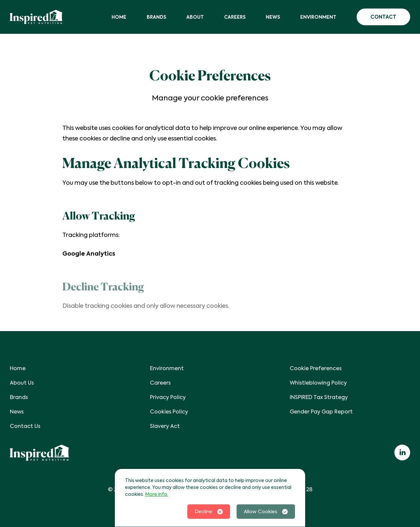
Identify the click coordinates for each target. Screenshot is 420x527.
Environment (318, 17)
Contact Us (25, 426)
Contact (383, 17)
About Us (22, 383)
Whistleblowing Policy (318, 383)
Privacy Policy (168, 397)
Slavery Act (165, 426)
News (273, 17)
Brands (156, 17)
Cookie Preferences (316, 368)
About (195, 17)
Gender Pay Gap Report (321, 412)
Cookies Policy (169, 412)
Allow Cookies (266, 512)
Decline (209, 512)
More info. (157, 494)
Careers (235, 17)
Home (119, 17)
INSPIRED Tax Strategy (319, 397)
